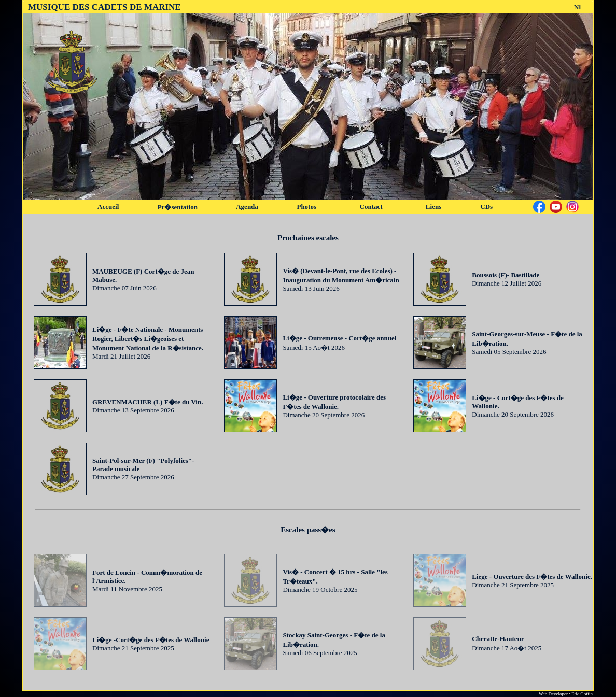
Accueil (108, 207)
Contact (371, 207)
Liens (433, 207)
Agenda (247, 207)
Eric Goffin (582, 694)
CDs (486, 207)
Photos (306, 207)
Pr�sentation (178, 207)
